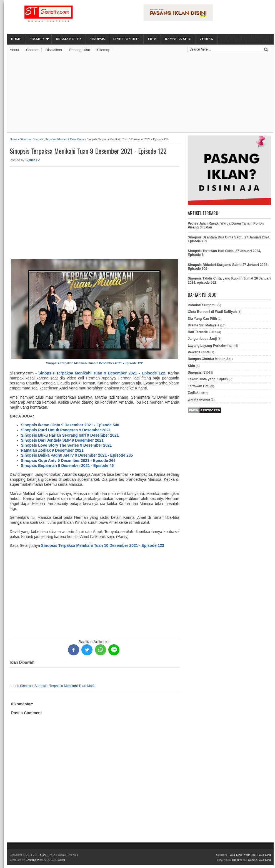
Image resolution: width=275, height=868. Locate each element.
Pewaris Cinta (199, 352)
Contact (32, 50)
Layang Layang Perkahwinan (211, 346)
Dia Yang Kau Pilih (202, 319)
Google (252, 860)
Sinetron (25, 139)
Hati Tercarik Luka (202, 332)
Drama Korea (69, 39)
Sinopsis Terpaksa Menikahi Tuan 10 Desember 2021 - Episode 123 (103, 545)
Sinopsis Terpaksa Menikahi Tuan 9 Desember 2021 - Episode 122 (88, 151)
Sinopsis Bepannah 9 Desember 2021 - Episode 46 (67, 466)
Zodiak (207, 39)
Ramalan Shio (178, 39)
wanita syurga (199, 399)
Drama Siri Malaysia (203, 325)
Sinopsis (97, 39)
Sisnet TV (33, 160)
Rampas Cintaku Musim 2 (208, 359)
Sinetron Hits (126, 39)
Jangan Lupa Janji (202, 339)
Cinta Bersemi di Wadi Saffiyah (212, 312)
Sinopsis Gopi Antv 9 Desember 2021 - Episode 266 (68, 461)
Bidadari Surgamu (202, 305)
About (14, 50)
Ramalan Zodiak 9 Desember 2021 (52, 450)
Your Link (235, 855)
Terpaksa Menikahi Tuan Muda (65, 139)
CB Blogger (58, 860)
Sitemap (104, 50)
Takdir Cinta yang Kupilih (208, 379)
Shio (191, 366)
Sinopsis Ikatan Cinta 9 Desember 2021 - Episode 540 (70, 425)
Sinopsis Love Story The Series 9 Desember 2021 (66, 445)
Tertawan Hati (199, 386)
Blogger (237, 860)
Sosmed (37, 39)
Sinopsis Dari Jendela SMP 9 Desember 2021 (62, 440)
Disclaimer (54, 50)
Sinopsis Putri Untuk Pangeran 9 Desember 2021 (66, 430)
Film (152, 39)
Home (16, 39)
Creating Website (36, 860)
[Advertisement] (140, 94)
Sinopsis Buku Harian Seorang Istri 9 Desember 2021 (70, 435)
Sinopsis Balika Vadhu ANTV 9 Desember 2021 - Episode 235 (77, 455)
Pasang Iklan (80, 50)
